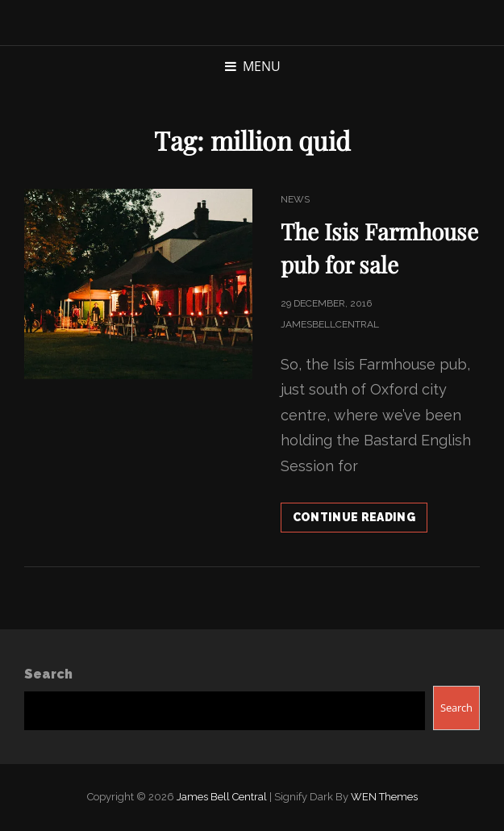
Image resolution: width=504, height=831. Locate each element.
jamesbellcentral (330, 324)
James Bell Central (222, 797)
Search (48, 674)
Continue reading (360, 520)
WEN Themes (384, 797)
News (295, 199)
